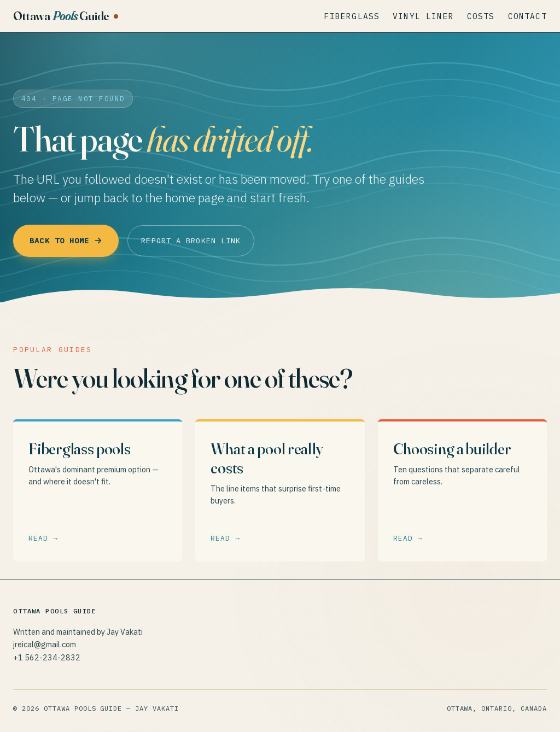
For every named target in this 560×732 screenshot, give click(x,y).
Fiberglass (352, 16)
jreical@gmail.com (45, 645)
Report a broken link (204, 241)
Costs (481, 16)
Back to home (69, 241)
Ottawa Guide (61, 16)
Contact (527, 16)
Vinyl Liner (423, 16)
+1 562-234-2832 (47, 658)
